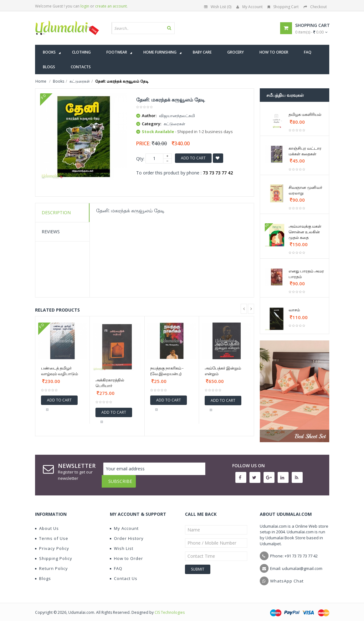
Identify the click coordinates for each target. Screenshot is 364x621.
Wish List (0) (218, 7)
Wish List (122, 544)
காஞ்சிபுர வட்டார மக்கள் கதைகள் (305, 151)
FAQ (116, 564)
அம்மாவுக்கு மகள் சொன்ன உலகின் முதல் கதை (305, 232)
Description (56, 212)
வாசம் (294, 310)
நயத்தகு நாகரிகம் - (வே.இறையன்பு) (167, 371)
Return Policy (51, 564)
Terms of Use (52, 534)
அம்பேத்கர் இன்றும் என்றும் (223, 371)
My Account (249, 7)
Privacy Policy (52, 544)
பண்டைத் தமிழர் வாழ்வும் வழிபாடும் (59, 371)
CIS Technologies (170, 608)
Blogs (43, 574)
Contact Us (124, 574)
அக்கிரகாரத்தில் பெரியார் (110, 383)
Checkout (315, 7)
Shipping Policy (54, 554)
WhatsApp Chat (287, 576)
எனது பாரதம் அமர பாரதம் (306, 274)
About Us (47, 524)
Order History (127, 534)
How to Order (126, 554)
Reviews (51, 232)
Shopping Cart (283, 7)
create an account (111, 6)
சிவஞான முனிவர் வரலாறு (305, 190)
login (85, 6)
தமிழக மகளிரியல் (305, 114)
